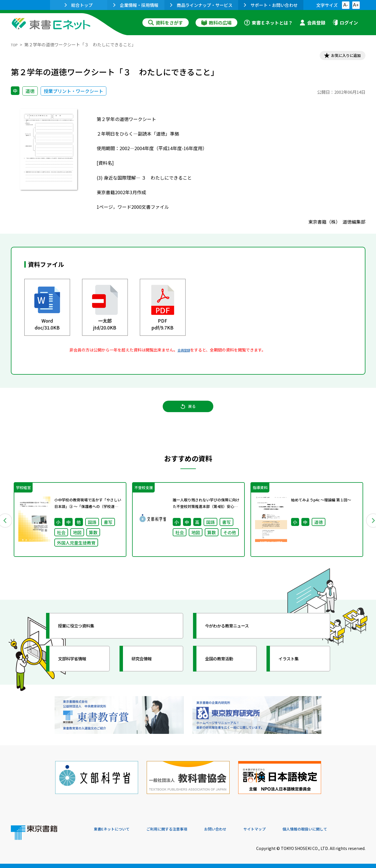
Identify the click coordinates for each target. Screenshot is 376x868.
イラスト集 (294, 670)
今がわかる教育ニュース (236, 637)
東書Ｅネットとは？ (268, 23)
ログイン (345, 23)
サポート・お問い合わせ (271, 5)
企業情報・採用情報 (136, 5)
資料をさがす (166, 23)
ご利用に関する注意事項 (180, 829)
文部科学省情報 (79, 670)
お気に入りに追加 (341, 57)
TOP (15, 44)
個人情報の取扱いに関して (338, 829)
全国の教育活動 (226, 670)
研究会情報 (147, 670)
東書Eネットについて (116, 829)
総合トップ (79, 5)
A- (346, 5)
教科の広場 (216, 23)
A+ (356, 5)
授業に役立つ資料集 (84, 637)
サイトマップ (280, 829)
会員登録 (313, 23)
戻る (188, 413)
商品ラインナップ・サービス (201, 5)
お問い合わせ (236, 829)
